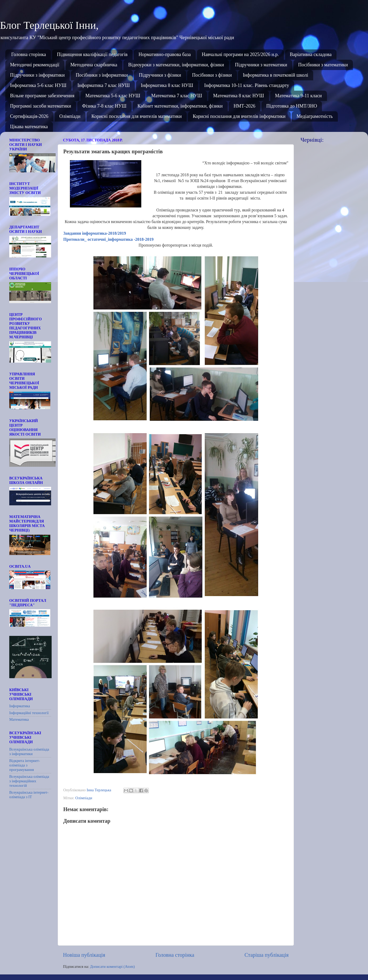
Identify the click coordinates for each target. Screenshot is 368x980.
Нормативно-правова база (165, 54)
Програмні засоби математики (41, 106)
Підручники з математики (261, 65)
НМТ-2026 (244, 106)
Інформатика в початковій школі (275, 75)
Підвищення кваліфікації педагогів (92, 54)
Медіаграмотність (315, 116)
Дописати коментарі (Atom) (112, 967)
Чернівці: (312, 140)
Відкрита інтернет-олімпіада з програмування (25, 765)
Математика (19, 719)
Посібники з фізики (212, 75)
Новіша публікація (84, 955)
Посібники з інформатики (102, 75)
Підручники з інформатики (37, 75)
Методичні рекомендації (35, 65)
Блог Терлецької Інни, (49, 25)
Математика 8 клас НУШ (239, 96)
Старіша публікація (267, 955)
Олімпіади (70, 116)
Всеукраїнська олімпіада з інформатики (29, 752)
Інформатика (20, 706)
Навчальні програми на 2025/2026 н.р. (240, 54)
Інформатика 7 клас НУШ (104, 85)
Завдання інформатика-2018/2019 (95, 233)
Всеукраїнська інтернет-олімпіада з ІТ (29, 795)
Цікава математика (29, 127)
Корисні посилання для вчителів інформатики (239, 116)
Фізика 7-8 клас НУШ (104, 106)
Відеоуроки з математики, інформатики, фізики (176, 65)
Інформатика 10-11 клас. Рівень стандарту (247, 85)
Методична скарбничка (94, 65)
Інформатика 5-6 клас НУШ (38, 85)
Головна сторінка (29, 54)
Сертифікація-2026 (29, 116)
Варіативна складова (311, 54)
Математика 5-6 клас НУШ (113, 96)
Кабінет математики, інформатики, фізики (180, 106)
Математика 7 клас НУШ (177, 96)
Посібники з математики (323, 65)
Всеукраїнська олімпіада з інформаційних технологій (29, 781)
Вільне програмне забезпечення (42, 96)
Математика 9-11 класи (299, 96)
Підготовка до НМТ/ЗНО (292, 106)
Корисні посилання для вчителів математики (136, 116)
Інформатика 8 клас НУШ (167, 85)
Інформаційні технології (29, 713)
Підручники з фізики (160, 75)
